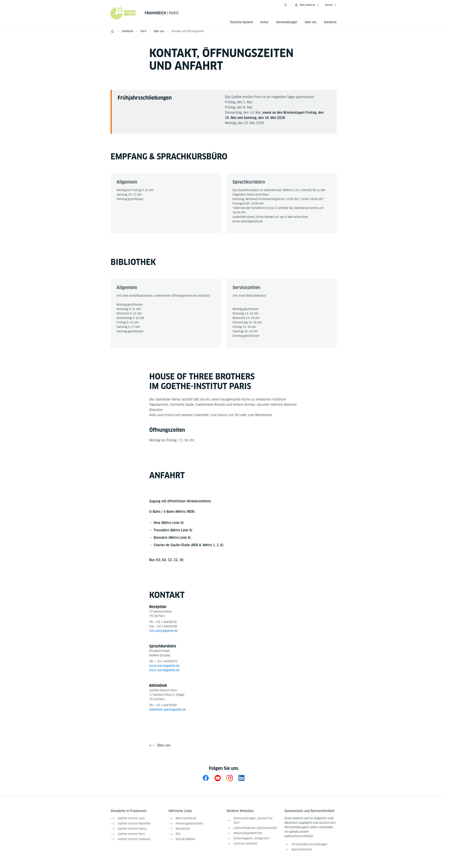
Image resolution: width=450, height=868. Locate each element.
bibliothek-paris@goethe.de (167, 710)
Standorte (330, 22)
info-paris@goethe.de (163, 631)
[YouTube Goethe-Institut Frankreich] (218, 778)
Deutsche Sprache (241, 22)
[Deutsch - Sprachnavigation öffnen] (331, 5)
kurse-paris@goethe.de (248, 221)
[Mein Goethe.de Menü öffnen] (307, 5)
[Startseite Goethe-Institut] (123, 13)
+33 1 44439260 (166, 705)
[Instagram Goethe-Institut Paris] (230, 778)
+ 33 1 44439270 (166, 661)
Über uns (311, 22)
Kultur (264, 22)
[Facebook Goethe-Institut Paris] (206, 778)
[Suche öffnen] (286, 5)
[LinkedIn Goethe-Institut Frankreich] (241, 778)
